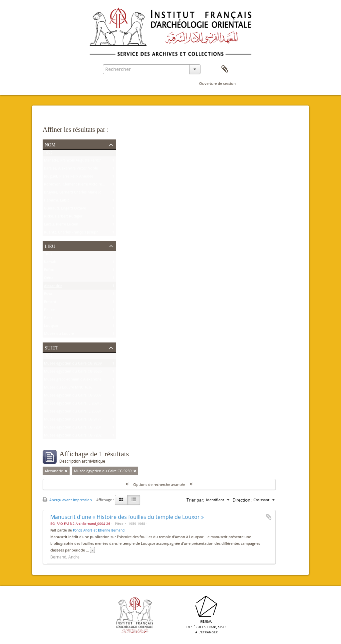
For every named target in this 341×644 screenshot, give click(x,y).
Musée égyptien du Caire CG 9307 (73, 397)
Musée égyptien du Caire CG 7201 (73, 429)
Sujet (51, 347)
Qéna (49, 279)
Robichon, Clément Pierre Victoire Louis (78, 186)
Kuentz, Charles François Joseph (71, 233)
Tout (48, 154)
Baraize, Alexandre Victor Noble (71, 170)
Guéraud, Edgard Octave (65, 210)
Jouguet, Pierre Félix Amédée (69, 178)
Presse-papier (225, 69)
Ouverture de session (217, 83)
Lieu (50, 246)
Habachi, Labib (57, 202)
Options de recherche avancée (159, 484)
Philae (49, 311)
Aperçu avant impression (67, 500)
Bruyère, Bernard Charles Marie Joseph (77, 194)
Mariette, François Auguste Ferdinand (76, 162)
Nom (50, 144)
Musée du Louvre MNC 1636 (68, 389)
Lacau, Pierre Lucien (61, 225)
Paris (48, 319)
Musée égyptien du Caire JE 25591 (73, 413)
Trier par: (195, 500)
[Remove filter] (66, 471)
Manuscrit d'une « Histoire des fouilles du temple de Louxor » (127, 517)
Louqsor (51, 327)
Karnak (50, 263)
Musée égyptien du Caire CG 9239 (73, 365)
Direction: (242, 500)
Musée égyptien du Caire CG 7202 (73, 436)
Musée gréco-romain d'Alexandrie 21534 (78, 381)
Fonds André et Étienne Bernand (99, 530)
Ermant (50, 303)
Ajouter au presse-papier (269, 517)
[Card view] (121, 500)
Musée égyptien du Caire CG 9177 (73, 421)
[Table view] (134, 500)
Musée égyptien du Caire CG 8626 (73, 373)
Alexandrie (53, 287)
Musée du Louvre (59, 335)
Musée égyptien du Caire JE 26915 (73, 405)
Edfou (49, 271)
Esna (48, 295)
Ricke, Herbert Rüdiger (63, 217)
